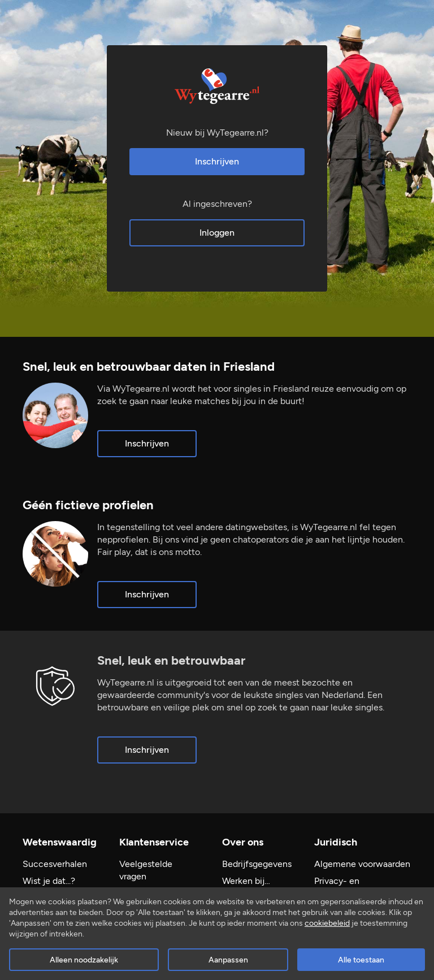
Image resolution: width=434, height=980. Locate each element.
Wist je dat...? (49, 881)
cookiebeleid (327, 923)
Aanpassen (228, 960)
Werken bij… (246, 881)
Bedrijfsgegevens (257, 864)
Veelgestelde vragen (146, 870)
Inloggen (217, 233)
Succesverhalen (55, 864)
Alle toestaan (361, 960)
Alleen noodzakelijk (84, 960)
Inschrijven (217, 161)
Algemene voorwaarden (362, 864)
